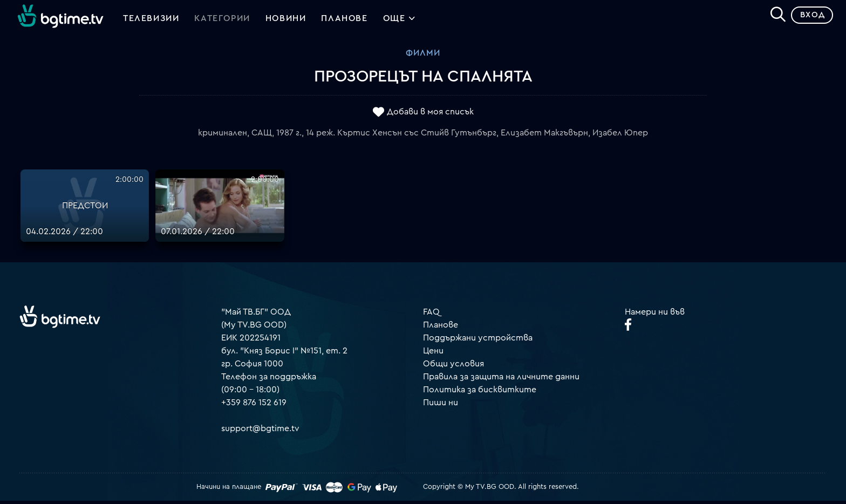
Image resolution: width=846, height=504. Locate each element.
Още (400, 22)
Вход (809, 19)
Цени (433, 355)
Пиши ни (441, 406)
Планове (441, 329)
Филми (423, 57)
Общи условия (453, 367)
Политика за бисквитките (480, 393)
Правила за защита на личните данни (501, 380)
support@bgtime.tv (260, 432)
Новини (286, 21)
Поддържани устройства (478, 342)
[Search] (774, 17)
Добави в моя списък (430, 115)
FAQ (431, 316)
